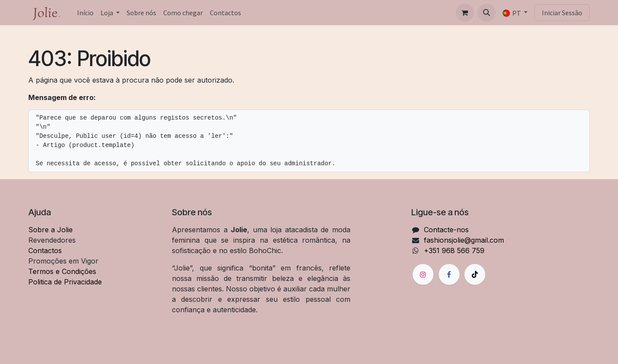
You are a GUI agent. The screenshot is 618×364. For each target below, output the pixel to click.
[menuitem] (85, 13)
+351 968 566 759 (454, 250)
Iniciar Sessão (562, 13)
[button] (487, 13)
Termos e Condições (62, 271)
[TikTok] (475, 274)
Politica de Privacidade (65, 282)
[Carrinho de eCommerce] (465, 13)
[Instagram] (423, 274)
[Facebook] (449, 274)
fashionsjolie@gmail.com (464, 240)
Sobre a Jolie (50, 230)
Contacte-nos (446, 230)
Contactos (45, 250)
